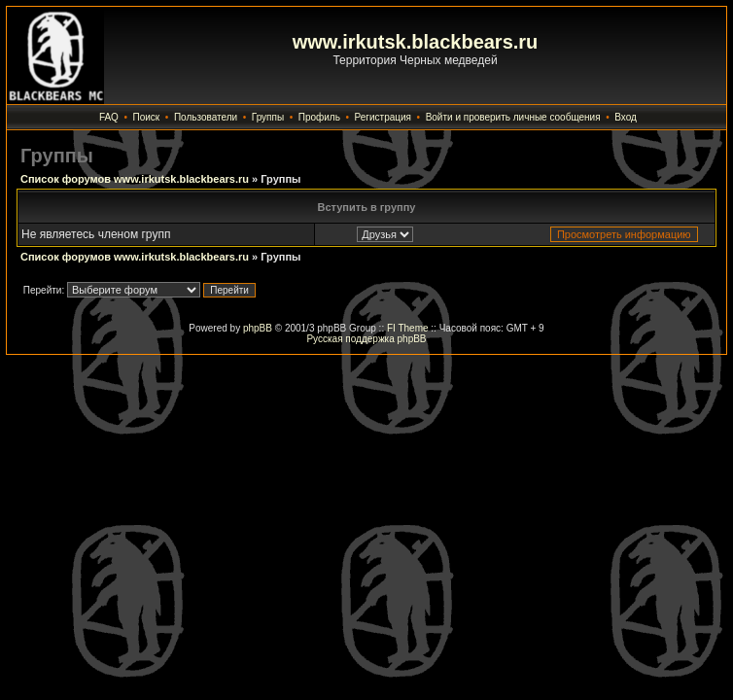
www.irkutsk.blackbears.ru (416, 42)
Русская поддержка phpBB (366, 339)
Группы (268, 117)
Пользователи (206, 117)
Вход (626, 117)
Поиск (147, 117)
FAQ (109, 117)
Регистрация (383, 117)
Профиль (319, 117)
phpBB (258, 328)
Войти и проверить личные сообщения (513, 117)
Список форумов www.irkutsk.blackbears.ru (135, 179)
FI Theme (408, 328)
